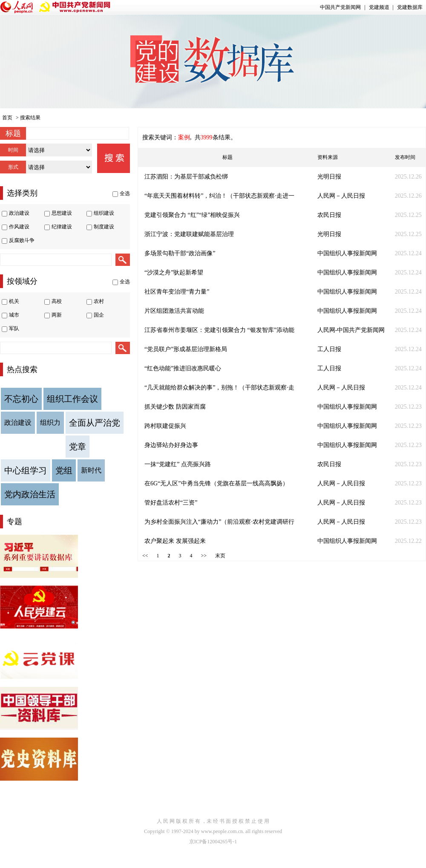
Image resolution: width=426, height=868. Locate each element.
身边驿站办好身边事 (171, 445)
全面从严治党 (95, 423)
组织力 (50, 422)
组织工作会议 (72, 399)
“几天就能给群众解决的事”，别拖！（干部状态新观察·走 (219, 388)
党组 (64, 470)
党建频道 (379, 7)
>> (204, 556)
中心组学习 (26, 470)
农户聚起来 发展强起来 (175, 541)
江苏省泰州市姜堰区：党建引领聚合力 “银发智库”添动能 (219, 330)
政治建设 (18, 422)
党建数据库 (410, 7)
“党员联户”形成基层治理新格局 (186, 349)
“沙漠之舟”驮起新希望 (174, 273)
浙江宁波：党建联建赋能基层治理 (189, 234)
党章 (78, 447)
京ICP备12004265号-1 (213, 842)
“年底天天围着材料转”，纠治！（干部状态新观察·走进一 (219, 196)
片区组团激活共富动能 (174, 311)
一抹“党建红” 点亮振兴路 (178, 464)
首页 (7, 118)
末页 (220, 556)
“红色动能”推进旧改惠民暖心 (183, 368)
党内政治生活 (30, 494)
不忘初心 (21, 399)
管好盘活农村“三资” (171, 503)
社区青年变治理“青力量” (177, 292)
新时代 (91, 470)
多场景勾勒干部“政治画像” (180, 253)
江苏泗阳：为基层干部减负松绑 (186, 177)
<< (145, 556)
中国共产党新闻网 (340, 7)
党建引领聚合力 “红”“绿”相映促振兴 (192, 215)
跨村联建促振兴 (165, 426)
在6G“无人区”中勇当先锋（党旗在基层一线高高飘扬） (216, 483)
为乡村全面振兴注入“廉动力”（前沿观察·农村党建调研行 (219, 522)
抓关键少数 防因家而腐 (175, 407)
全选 (125, 193)
